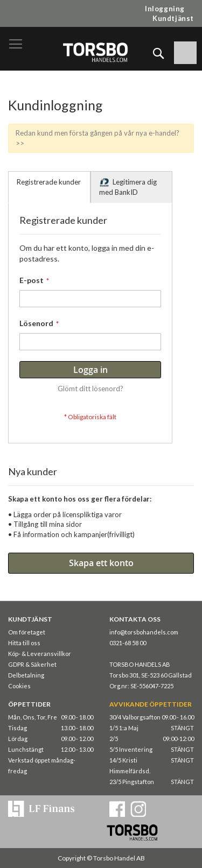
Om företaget (27, 632)
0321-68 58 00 (128, 643)
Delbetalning (26, 675)
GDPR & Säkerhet (32, 664)
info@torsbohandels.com (144, 632)
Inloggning (165, 9)
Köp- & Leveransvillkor (40, 654)
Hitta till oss (24, 643)
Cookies (19, 686)
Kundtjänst (173, 18)
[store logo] (95, 52)
